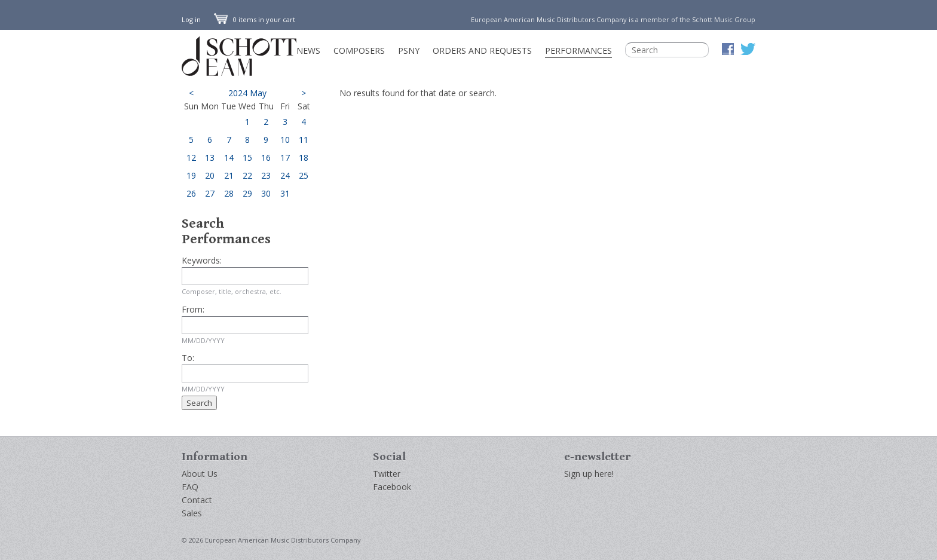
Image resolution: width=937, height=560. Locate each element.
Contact (197, 500)
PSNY (409, 51)
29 (247, 193)
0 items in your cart (255, 19)
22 (247, 175)
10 (285, 140)
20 (210, 175)
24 (285, 175)
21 (229, 175)
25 (304, 175)
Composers (359, 51)
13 (210, 157)
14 (229, 157)
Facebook (392, 487)
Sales (192, 513)
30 (266, 193)
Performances (578, 51)
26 (191, 193)
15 (247, 157)
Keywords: (202, 260)
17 (285, 157)
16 (266, 157)
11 (304, 140)
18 (304, 157)
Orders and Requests (482, 51)
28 (229, 193)
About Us (200, 474)
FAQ (190, 487)
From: (193, 309)
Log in (191, 19)
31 (285, 193)
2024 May (247, 93)
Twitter (387, 474)
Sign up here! (589, 474)
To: (188, 358)
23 (266, 175)
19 (191, 175)
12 (191, 157)
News (308, 51)
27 (210, 193)
